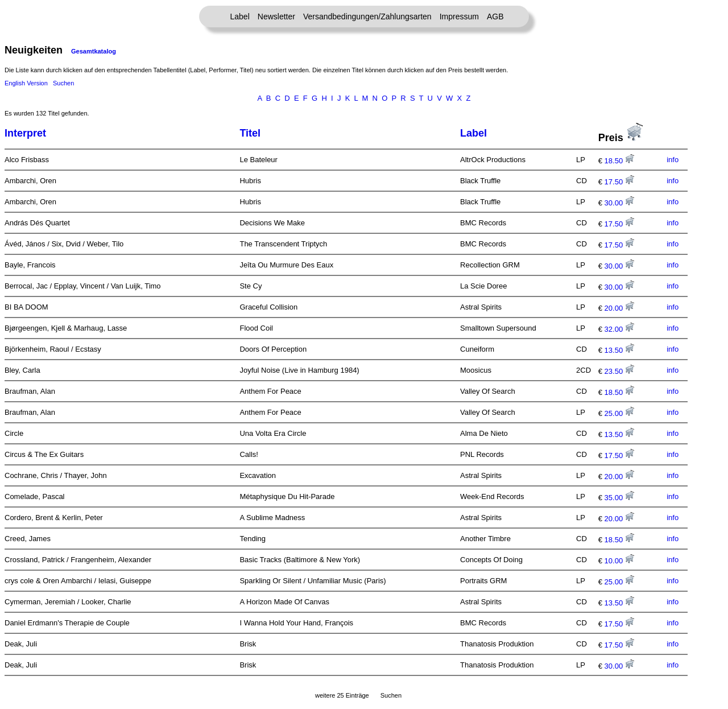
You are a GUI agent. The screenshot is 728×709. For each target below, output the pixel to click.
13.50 (619, 350)
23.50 (619, 371)
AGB (495, 17)
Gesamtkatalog (94, 51)
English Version (26, 83)
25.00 (619, 413)
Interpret (25, 133)
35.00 (619, 498)
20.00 (619, 308)
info (673, 160)
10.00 (619, 561)
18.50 (619, 161)
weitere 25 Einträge (342, 695)
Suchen (63, 83)
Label (240, 17)
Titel (250, 133)
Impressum (459, 17)
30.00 (619, 203)
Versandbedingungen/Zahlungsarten (367, 17)
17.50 (619, 182)
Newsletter (276, 17)
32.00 (619, 329)
